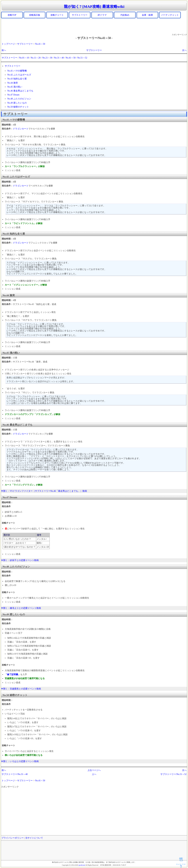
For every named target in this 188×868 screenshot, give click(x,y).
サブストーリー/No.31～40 (15, 774)
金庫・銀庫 (147, 15)
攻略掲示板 (35, 15)
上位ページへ (94, 770)
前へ (4, 50)
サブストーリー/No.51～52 (173, 774)
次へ (184, 50)
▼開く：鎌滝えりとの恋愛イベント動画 (21, 608)
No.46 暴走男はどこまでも (20, 91)
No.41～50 (40, 44)
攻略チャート (57, 15)
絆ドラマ (102, 15)
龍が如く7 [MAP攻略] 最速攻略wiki (94, 7)
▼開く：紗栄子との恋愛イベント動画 (20, 560)
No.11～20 (36, 58)
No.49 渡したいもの (17, 103)
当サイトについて (34, 838)
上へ (94, 774)
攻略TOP (12, 15)
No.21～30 (47, 58)
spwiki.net (82, 865)
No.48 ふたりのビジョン (19, 99)
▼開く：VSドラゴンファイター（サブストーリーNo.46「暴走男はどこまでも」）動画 (44, 491)
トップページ (8, 44)
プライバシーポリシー (13, 838)
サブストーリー (80, 15)
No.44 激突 (13, 83)
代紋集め (125, 15)
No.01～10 (24, 58)
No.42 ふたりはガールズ (19, 75)
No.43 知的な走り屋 (17, 79)
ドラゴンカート (21, 129)
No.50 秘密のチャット (18, 107)
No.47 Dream (13, 95)
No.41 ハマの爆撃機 (17, 71)
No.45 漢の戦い (15, 87)
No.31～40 (59, 58)
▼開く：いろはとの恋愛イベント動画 (20, 761)
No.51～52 (82, 58)
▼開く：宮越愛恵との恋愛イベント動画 (21, 689)
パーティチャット (170, 15)
